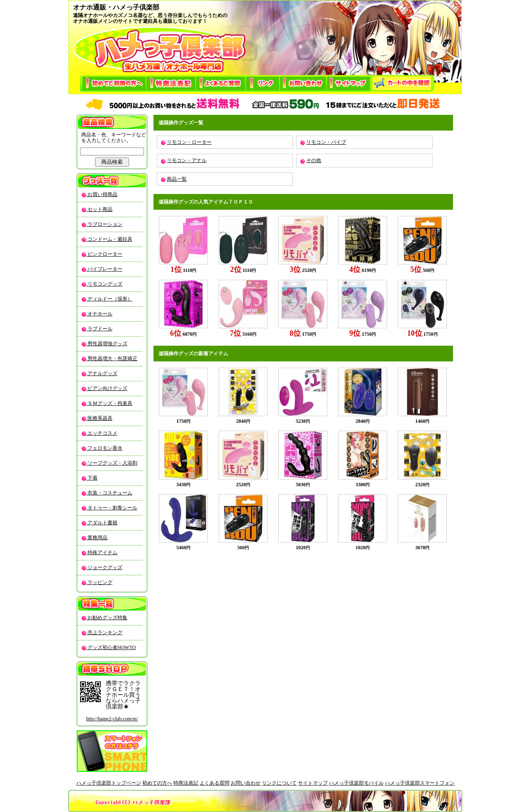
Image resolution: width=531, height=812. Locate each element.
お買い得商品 (102, 194)
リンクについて (279, 783)
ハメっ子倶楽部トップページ (109, 783)
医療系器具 (99, 418)
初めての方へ (157, 783)
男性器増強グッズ (107, 344)
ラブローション (104, 224)
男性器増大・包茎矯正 (112, 359)
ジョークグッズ (104, 567)
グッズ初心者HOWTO (111, 647)
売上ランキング (104, 633)
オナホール (99, 314)
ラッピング (99, 582)
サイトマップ (313, 783)
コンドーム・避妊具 (109, 239)
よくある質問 (214, 783)
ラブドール (99, 329)
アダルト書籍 (102, 523)
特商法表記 (186, 783)
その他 (314, 160)
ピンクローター (104, 254)
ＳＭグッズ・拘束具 (109, 403)
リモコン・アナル (187, 160)
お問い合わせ (246, 783)
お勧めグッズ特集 (107, 618)
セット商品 (99, 209)
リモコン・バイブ (326, 142)
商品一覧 (177, 179)
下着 (92, 478)
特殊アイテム (102, 553)
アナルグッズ (102, 373)
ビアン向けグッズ (107, 388)
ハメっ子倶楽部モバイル (356, 783)
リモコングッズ (104, 284)
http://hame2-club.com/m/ (112, 719)
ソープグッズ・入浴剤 (112, 463)
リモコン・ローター (189, 142)
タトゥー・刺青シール (112, 508)
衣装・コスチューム (109, 493)
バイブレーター (104, 269)
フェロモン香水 (104, 448)
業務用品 (97, 538)
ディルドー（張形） (109, 299)
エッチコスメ (102, 433)
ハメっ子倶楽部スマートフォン (420, 783)
